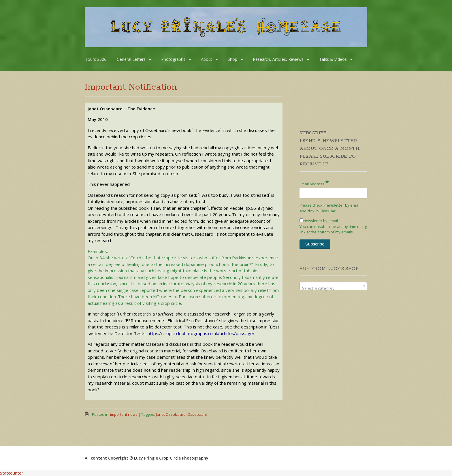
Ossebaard (197, 414)
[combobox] (333, 286)
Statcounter (12, 473)
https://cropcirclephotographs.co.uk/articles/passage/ (201, 333)
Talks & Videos (333, 59)
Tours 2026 (96, 59)
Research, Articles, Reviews (278, 59)
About (207, 59)
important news (124, 414)
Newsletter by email (319, 221)
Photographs (173, 59)
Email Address (314, 183)
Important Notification (131, 87)
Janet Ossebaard (171, 414)
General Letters (131, 59)
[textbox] (333, 288)
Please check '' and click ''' (330, 208)
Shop (232, 59)
